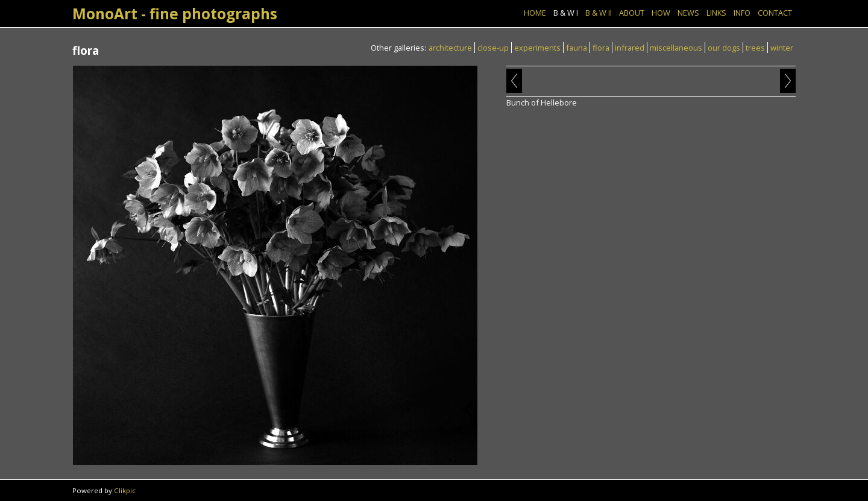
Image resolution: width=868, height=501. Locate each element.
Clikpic (125, 490)
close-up (493, 48)
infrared (630, 48)
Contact (775, 13)
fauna (577, 48)
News (688, 13)
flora (601, 48)
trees (755, 48)
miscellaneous (676, 48)
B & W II (599, 13)
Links (716, 13)
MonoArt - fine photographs (175, 14)
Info (742, 13)
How (661, 13)
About (632, 13)
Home (535, 13)
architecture (450, 48)
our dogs (724, 48)
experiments (537, 48)
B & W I (566, 13)
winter (782, 48)
